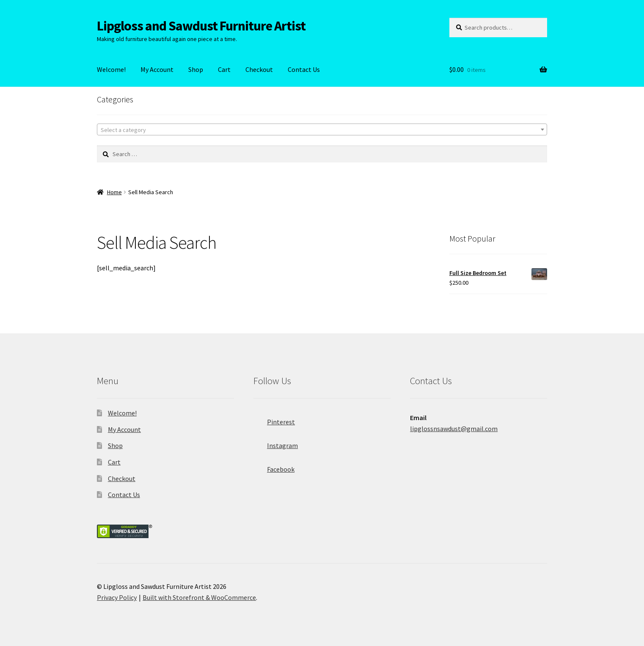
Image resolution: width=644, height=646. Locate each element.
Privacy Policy (117, 597)
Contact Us (304, 69)
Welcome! (111, 69)
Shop (196, 69)
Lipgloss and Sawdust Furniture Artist (201, 26)
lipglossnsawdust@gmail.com (454, 429)
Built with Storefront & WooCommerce (199, 597)
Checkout (259, 69)
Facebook (274, 467)
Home (114, 192)
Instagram (276, 443)
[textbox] (322, 130)
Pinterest (274, 419)
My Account (157, 69)
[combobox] (322, 129)
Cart (224, 69)
